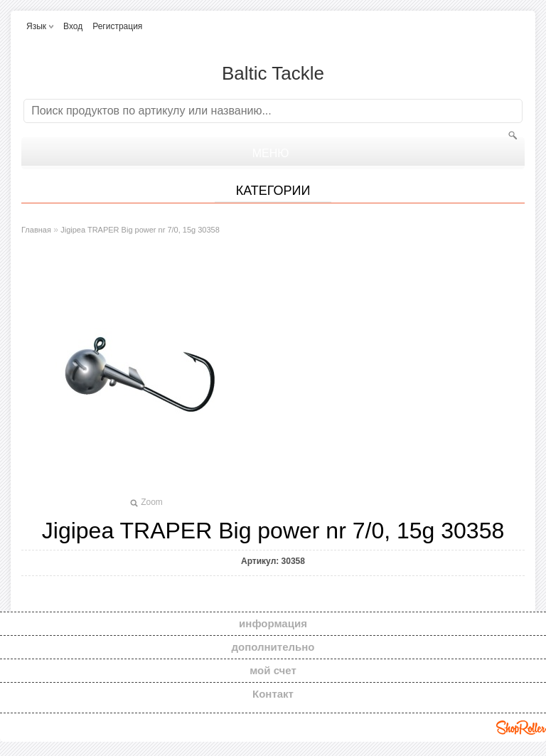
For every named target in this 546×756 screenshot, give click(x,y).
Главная (36, 230)
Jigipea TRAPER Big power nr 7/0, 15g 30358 (140, 230)
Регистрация (117, 26)
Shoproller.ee (521, 728)
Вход (73, 26)
